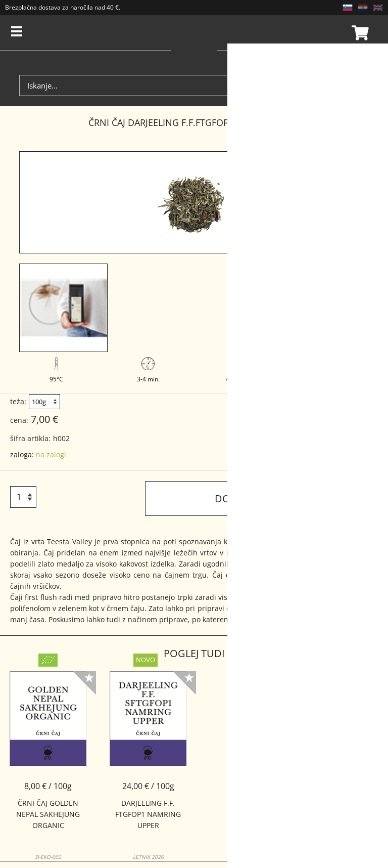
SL (348, 8)
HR (363, 8)
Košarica (359, 33)
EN (378, 8)
